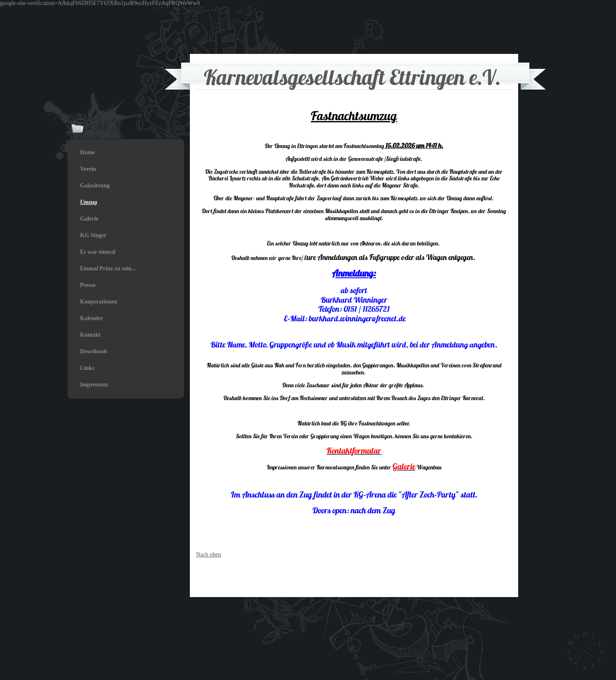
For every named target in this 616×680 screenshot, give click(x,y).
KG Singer (93, 235)
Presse (88, 285)
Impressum (94, 385)
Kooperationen (98, 302)
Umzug (89, 202)
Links (87, 368)
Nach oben (209, 555)
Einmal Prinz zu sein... (108, 268)
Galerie (89, 219)
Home (87, 152)
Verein (88, 169)
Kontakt (90, 335)
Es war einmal (98, 252)
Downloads (94, 351)
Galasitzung (95, 186)
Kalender (92, 318)
